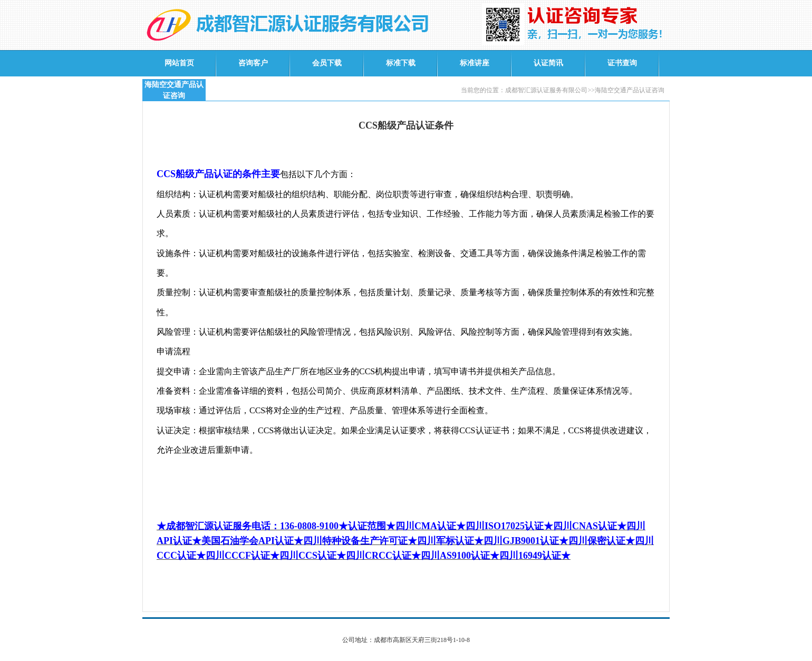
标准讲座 (475, 63)
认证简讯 (548, 63)
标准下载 (401, 63)
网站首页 (179, 63)
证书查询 (622, 63)
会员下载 (327, 63)
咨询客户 (253, 63)
